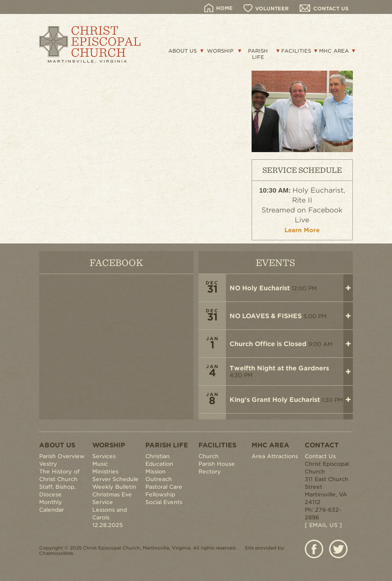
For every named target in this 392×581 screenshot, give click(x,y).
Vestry (48, 464)
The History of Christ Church (59, 475)
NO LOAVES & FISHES (266, 316)
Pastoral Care (164, 487)
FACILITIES (296, 51)
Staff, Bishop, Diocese (57, 491)
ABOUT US (182, 51)
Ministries (105, 471)
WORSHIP (220, 51)
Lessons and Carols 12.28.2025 (110, 517)
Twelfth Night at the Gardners (279, 368)
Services (104, 456)
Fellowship (160, 494)
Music (100, 464)
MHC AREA (334, 51)
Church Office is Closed (268, 344)
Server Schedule (115, 479)
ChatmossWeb (56, 553)
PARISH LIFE (258, 54)
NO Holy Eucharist (260, 288)
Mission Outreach (159, 475)
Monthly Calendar (52, 506)
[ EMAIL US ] (323, 525)
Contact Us (320, 456)
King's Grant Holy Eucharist (275, 400)
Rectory (210, 471)
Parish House (217, 464)
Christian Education (159, 460)
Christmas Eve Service (112, 498)
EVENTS (275, 262)
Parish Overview (62, 456)
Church (209, 456)
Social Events (164, 502)
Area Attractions (275, 456)
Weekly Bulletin (114, 487)
